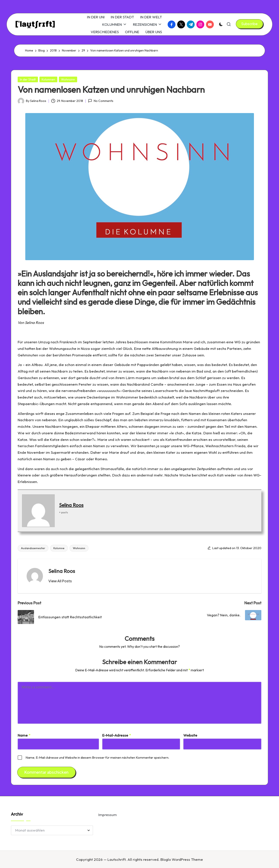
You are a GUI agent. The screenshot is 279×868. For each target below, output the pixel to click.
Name (24, 735)
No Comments (101, 101)
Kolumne (59, 548)
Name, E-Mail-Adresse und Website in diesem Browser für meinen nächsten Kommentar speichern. (97, 757)
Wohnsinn (68, 79)
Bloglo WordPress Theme (182, 859)
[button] (249, 24)
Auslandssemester (33, 548)
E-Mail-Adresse (117, 735)
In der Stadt (28, 79)
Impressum (108, 815)
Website (190, 735)
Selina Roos (71, 505)
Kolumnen (48, 79)
